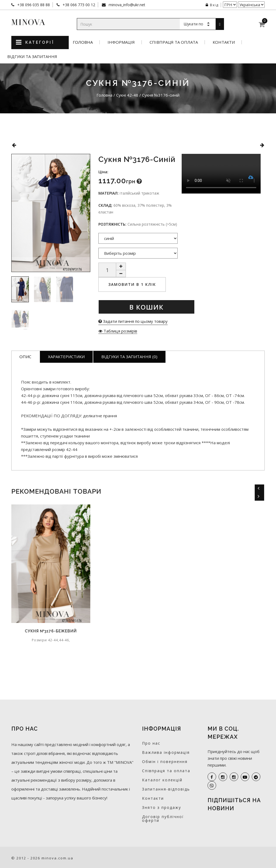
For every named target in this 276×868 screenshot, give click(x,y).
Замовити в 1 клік (132, 284)
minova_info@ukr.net (126, 5)
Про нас (151, 743)
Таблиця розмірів (118, 331)
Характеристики (66, 357)
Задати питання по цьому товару (133, 321)
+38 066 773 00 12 (78, 5)
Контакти (224, 42)
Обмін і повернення (165, 762)
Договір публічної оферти (163, 818)
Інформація (121, 42)
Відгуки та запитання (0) (129, 357)
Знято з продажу (162, 807)
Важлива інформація (166, 752)
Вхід (212, 5)
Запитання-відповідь (166, 789)
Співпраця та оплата (174, 42)
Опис (25, 357)
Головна (83, 42)
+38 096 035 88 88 (33, 5)
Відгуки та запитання (32, 57)
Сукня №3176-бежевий (51, 631)
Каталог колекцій (162, 780)
